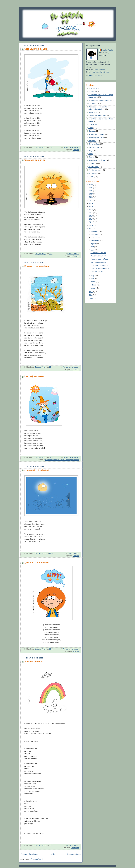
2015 (91, 219)
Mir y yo (91, 157)
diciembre (95, 231)
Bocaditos (92, 92)
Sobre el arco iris (33, 662)
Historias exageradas (96, 134)
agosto (94, 244)
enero (93, 288)
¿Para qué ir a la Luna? (37, 470)
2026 (91, 185)
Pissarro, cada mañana (37, 266)
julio (93, 247)
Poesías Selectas (95, 170)
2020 (91, 203)
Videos (91, 177)
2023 (91, 194)
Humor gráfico (94, 144)
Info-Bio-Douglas (95, 147)
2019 (91, 206)
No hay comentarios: (71, 147)
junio (93, 250)
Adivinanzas (93, 88)
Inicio (53, 854)
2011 (91, 292)
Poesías (76, 150)
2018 (91, 210)
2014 (91, 222)
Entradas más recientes (29, 854)
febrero (94, 285)
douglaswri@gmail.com (100, 72)
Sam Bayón (93, 173)
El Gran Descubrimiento (97, 116)
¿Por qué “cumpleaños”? (38, 563)
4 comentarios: (73, 845)
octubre (94, 237)
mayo (93, 276)
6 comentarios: (73, 254)
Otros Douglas (99, 69)
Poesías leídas (94, 167)
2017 (91, 213)
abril (93, 279)
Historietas (92, 141)
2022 (91, 197)
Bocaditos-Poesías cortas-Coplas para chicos (62, 460)
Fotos (91, 128)
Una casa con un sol (35, 160)
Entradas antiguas (74, 854)
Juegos (91, 151)
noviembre (95, 234)
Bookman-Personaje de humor (100, 100)
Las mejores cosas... (35, 376)
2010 (91, 295)
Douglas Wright (107, 50)
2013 (91, 225)
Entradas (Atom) (37, 859)
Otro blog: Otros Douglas (98, 160)
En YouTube (93, 124)
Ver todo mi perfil (95, 75)
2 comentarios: (73, 553)
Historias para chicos (96, 138)
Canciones (75, 848)
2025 (91, 188)
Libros (91, 154)
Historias (92, 131)
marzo (94, 282)
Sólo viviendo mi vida (36, 49)
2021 (91, 200)
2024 (91, 191)
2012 (91, 229)
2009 (91, 298)
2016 (91, 216)
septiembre (95, 241)
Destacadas (93, 112)
